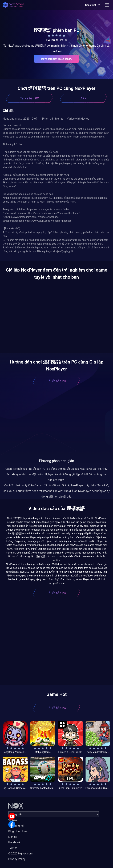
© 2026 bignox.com (21, 853)
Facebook (14, 842)
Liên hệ (13, 837)
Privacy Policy (17, 859)
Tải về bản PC (30, 98)
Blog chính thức (18, 831)
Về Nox (13, 820)
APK (83, 98)
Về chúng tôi (16, 826)
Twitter (13, 848)
